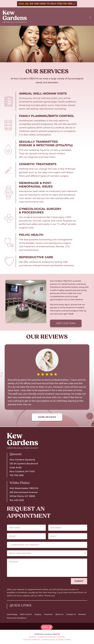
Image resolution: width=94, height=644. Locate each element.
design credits (64, 639)
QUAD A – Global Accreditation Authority (47, 637)
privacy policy (49, 639)
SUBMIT (79, 581)
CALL (45, 627)
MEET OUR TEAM (66, 323)
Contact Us (71, 614)
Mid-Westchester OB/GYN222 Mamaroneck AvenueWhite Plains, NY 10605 (24, 492)
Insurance (48, 614)
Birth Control (26, 614)
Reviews (82, 614)
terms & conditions (32, 639)
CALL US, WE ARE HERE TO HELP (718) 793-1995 (46, 4)
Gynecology (12, 614)
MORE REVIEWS (47, 417)
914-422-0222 (17, 500)
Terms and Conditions (17, 618)
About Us (59, 614)
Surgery (38, 614)
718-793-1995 (17, 475)
